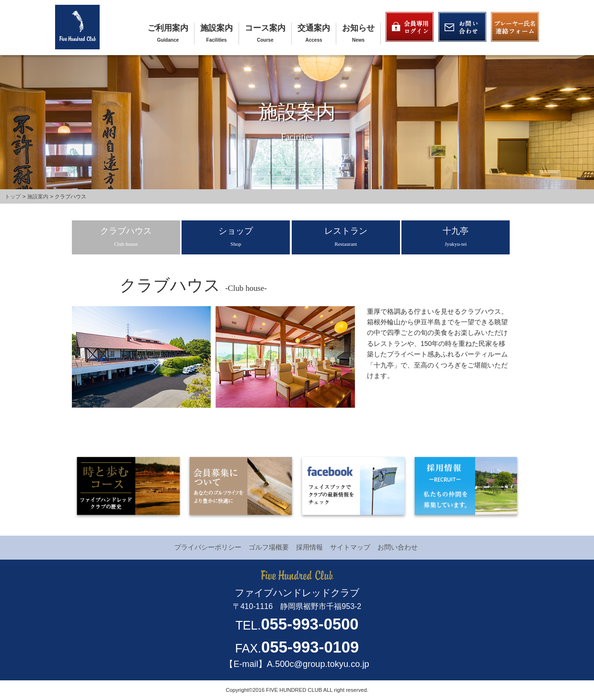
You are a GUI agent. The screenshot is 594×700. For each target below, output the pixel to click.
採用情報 (309, 547)
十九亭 (456, 236)
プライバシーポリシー (208, 547)
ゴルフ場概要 (269, 547)
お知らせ (358, 28)
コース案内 (265, 28)
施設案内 (217, 28)
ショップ (236, 236)
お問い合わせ (398, 547)
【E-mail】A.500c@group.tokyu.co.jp (297, 664)
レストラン (346, 236)
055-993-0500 (310, 624)
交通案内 (314, 28)
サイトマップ (350, 547)
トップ (13, 196)
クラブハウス (126, 236)
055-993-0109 (310, 647)
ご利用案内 (168, 28)
